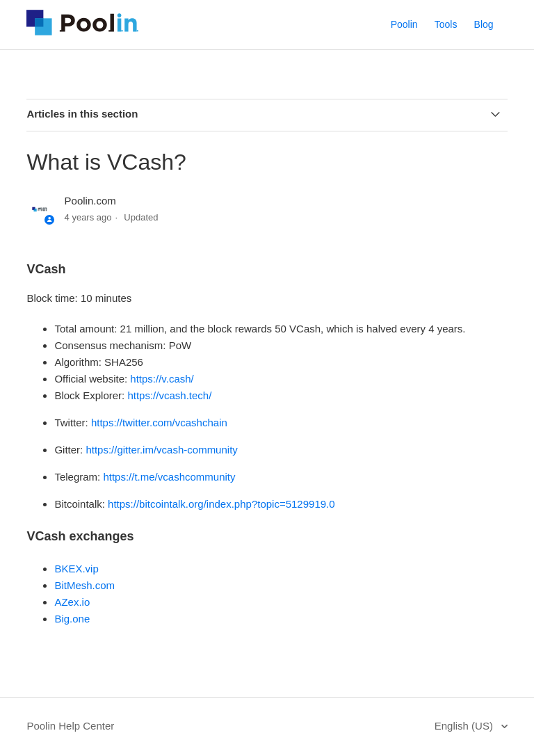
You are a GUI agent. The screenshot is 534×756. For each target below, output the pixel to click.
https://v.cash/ (162, 379)
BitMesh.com (84, 585)
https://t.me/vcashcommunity (169, 477)
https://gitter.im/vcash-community (161, 450)
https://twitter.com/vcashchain (159, 423)
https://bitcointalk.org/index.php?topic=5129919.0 (221, 504)
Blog (484, 24)
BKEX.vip (76, 569)
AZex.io (72, 602)
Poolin (404, 24)
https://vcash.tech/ (169, 395)
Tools (446, 24)
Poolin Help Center (70, 726)
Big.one (72, 619)
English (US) (465, 726)
